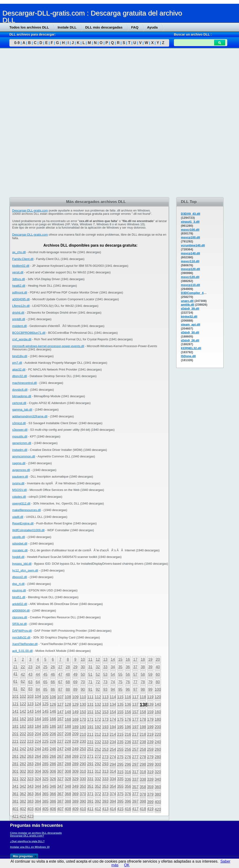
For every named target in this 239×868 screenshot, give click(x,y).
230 (83, 741)
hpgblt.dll (18, 557)
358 (143, 787)
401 (15, 809)
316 (128, 772)
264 (38, 756)
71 (90, 682)
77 (135, 682)
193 (105, 727)
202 (23, 734)
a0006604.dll (21, 610)
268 (68, 756)
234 (113, 742)
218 (143, 734)
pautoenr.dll (20, 477)
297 (135, 764)
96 (128, 689)
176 (128, 719)
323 (30, 779)
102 (23, 696)
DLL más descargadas (104, 27)
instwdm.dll (20, 450)
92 (98, 689)
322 (23, 779)
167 (60, 719)
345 (45, 786)
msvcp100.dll (190, 237)
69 (75, 682)
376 (128, 794)
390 (83, 801)
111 (90, 697)
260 (158, 749)
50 (83, 674)
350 (83, 786)
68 (68, 682)
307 (60, 771)
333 (105, 779)
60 (158, 674)
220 (158, 734)
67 (60, 682)
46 (53, 674)
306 (53, 771)
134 (113, 704)
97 (135, 689)
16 (128, 659)
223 (30, 741)
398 (143, 801)
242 (23, 749)
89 (75, 689)
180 (158, 719)
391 (90, 801)
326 (53, 779)
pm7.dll (17, 363)
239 (150, 742)
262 (23, 756)
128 (68, 704)
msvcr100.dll (190, 230)
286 (53, 764)
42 (23, 674)
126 (53, 704)
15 (120, 659)
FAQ (135, 27)
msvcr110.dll (190, 261)
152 (98, 712)
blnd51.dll (19, 597)
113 (105, 697)
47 (60, 674)
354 (113, 786)
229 (75, 741)
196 (128, 727)
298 (143, 764)
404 (38, 809)
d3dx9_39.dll (190, 309)
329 (75, 779)
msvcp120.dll (190, 269)
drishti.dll (18, 313)
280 (158, 757)
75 (120, 682)
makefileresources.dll (26, 510)
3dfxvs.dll (19, 279)
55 (120, 674)
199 (150, 727)
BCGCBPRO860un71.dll (29, 333)
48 (68, 674)
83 (30, 689)
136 (128, 704)
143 (30, 711)
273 (105, 757)
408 (68, 809)
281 (15, 764)
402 (23, 809)
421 (15, 816)
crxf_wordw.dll (22, 339)
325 (45, 779)
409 (75, 809)
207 (60, 734)
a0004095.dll (21, 299)
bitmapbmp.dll (22, 396)
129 (75, 704)
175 (120, 719)
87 (60, 689)
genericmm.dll (22, 443)
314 (113, 771)
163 (30, 719)
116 (128, 697)
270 (83, 756)
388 (68, 801)
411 (90, 809)
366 (53, 794)
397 (135, 801)
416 (128, 809)
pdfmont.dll (20, 292)
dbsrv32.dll (20, 376)
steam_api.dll (190, 325)
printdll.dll (19, 319)
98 (143, 689)
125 (45, 704)
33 (105, 667)
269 (75, 756)
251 (90, 749)
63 (30, 682)
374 (113, 794)
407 (60, 809)
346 (53, 786)
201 (15, 734)
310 (83, 771)
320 (158, 772)
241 (15, 749)
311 (90, 771)
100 (158, 689)
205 (45, 734)
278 (143, 757)
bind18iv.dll (20, 356)
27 (60, 667)
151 (90, 712)
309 (75, 771)
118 (143, 697)
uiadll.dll (18, 517)
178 (143, 719)
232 (98, 742)
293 (105, 764)
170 (83, 719)
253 (105, 749)
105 (45, 697)
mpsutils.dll (20, 436)
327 (60, 779)
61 (15, 681)
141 (15, 711)
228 (68, 741)
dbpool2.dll (20, 577)
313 (105, 771)
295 (120, 764)
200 (158, 727)
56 (128, 674)
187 (60, 726)
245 (45, 749)
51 (90, 674)
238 (143, 742)
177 (135, 719)
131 (90, 704)
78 (143, 682)
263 (30, 756)
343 (30, 786)
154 (113, 712)
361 (15, 794)
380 (158, 794)
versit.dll (18, 272)
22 (23, 667)
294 (113, 764)
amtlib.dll (188, 305)
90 (83, 689)
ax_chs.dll (19, 252)
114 (113, 697)
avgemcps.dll (21, 470)
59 (150, 674)
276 (128, 757)
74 (113, 682)
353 (105, 786)
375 (120, 794)
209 (75, 734)
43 (30, 674)
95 (120, 689)
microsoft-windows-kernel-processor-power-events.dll (48, 346)
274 (113, 757)
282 (23, 764)
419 (150, 809)
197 (135, 727)
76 (128, 682)
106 (53, 697)
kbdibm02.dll (21, 266)
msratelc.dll (20, 550)
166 (53, 719)
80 (158, 682)
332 (98, 779)
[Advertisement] (35, 123)
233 (105, 742)
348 (68, 786)
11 (90, 659)
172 (98, 719)
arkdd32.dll (20, 604)
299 (150, 764)
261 (15, 756)
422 (23, 816)
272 (98, 756)
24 (38, 667)
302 (23, 771)
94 (113, 689)
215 (120, 734)
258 (143, 749)
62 (23, 681)
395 (120, 801)
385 (45, 801)
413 (105, 809)
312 (98, 771)
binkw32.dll (189, 317)
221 (15, 741)
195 (120, 727)
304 (38, 771)
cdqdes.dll (19, 497)
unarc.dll (187, 301)
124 (38, 704)
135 (120, 704)
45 (45, 674)
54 (113, 674)
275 (120, 757)
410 (83, 809)
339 (150, 779)
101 (15, 696)
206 (53, 734)
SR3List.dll (19, 624)
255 (120, 749)
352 (98, 786)
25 (45, 667)
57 (135, 674)
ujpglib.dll (19, 537)
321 (15, 779)
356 (128, 786)
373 (105, 794)
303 (30, 771)
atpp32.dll (19, 369)
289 (75, 764)
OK (127, 865)
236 (128, 742)
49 (75, 674)
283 (30, 764)
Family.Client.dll (23, 259)
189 (75, 727)
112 (98, 697)
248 (68, 749)
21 (15, 667)
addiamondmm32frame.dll (30, 416)
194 (113, 727)
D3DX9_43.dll (190, 214)
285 (45, 764)
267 (60, 756)
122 (23, 704)
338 (143, 779)
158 (143, 712)
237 (135, 742)
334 (113, 779)
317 (135, 772)
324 (38, 779)
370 (83, 794)
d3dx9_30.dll (190, 332)
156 (128, 712)
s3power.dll (20, 430)
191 (90, 727)
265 (45, 756)
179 (150, 719)
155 (120, 712)
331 (90, 779)
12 (98, 659)
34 (113, 667)
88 (68, 689)
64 (38, 682)
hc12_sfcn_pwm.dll (25, 570)
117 (135, 697)
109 (75, 697)
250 (83, 749)
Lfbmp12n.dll (21, 306)
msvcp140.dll (190, 253)
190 (83, 727)
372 (98, 794)
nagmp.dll (19, 463)
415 (120, 809)
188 (68, 726)
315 (120, 772)
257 (135, 749)
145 (45, 711)
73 (105, 682)
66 (53, 682)
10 (83, 659)
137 (135, 704)
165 (45, 719)
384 (38, 801)
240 (158, 742)
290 (83, 764)
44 (38, 674)
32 (98, 667)
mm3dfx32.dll (21, 637)
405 (45, 809)
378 (143, 794)
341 (15, 786)
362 (23, 794)
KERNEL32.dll (191, 348)
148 (68, 712)
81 (15, 689)
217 (135, 734)
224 (38, 741)
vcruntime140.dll (193, 245)
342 (23, 786)
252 (98, 749)
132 (98, 704)
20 (158, 659)
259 (150, 749)
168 (68, 719)
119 (150, 697)
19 (150, 659)
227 (60, 741)
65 (45, 682)
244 (38, 749)
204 (38, 734)
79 (150, 682)
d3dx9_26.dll (190, 340)
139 (150, 704)
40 (158, 667)
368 (68, 794)
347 (60, 786)
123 (30, 704)
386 (53, 801)
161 (15, 719)
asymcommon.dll (24, 456)
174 (113, 719)
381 (15, 801)
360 (158, 787)
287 (60, 764)
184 (38, 726)
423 (30, 816)
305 (45, 771)
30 (83, 667)
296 (128, 764)
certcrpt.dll (19, 403)
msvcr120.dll (190, 277)
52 (98, 674)
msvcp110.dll (190, 285)
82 (23, 689)
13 (105, 659)
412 (98, 809)
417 (135, 809)
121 (15, 704)
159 (150, 712)
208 (68, 734)
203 (30, 734)
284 (38, 764)
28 (68, 667)
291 (90, 764)
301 (15, 771)
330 (83, 779)
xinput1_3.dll (190, 222)
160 (158, 712)
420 (158, 809)
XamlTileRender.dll (25, 644)
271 (90, 756)
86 (53, 689)
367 (60, 794)
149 (75, 712)
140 (158, 704)
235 (120, 742)
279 (150, 757)
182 (23, 726)
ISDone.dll (188, 356)
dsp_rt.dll (18, 584)
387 (60, 801)
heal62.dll (19, 286)
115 (120, 697)
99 (150, 689)
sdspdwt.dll (20, 543)
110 (83, 697)
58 (143, 674)
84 (38, 689)
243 (30, 749)
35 (120, 667)
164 (38, 719)
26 (53, 667)
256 (128, 749)
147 (60, 712)
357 (135, 787)
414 (113, 809)
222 (23, 741)
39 (150, 667)
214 (113, 734)
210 (83, 734)
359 (150, 787)
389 (75, 801)
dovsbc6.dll (20, 390)
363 (30, 794)
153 (105, 712)
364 (38, 794)
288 (68, 764)
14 (113, 659)
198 (143, 727)
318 (143, 772)
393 (105, 801)
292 (98, 764)
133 (105, 704)
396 (128, 801)
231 (90, 742)
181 (15, 726)
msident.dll (19, 326)
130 (83, 704)
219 (150, 734)
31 (90, 667)
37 (135, 667)
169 (75, 719)
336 (128, 779)
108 (68, 697)
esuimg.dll (19, 590)
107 (60, 697)
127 (60, 704)
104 (38, 696)
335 (120, 779)
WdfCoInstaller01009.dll (28, 530)
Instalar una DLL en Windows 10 (30, 847)
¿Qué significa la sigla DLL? (27, 841)
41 (15, 674)
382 (23, 801)
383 (30, 801)
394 (113, 801)
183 (30, 726)
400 (158, 802)
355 (120, 786)
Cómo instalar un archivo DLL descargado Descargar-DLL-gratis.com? (36, 834)
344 (38, 786)
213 (105, 734)
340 (158, 779)
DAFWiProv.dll (22, 631)
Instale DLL (67, 27)
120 (158, 697)
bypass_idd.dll (22, 564)
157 (135, 712)
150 (83, 712)
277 (135, 757)
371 (90, 794)
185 (45, 726)
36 (128, 667)
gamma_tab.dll (22, 410)
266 (53, 756)
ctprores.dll (20, 617)
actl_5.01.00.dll (22, 651)
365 (45, 794)
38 (143, 667)
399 (150, 802)
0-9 (17, 43)
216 (128, 734)
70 (83, 682)
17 (135, 659)
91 (90, 689)
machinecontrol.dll (24, 383)
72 (98, 682)
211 (90, 734)
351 (90, 786)
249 (75, 749)
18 (143, 659)
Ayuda (152, 27)
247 (60, 749)
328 (68, 779)
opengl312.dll (21, 503)
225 (45, 741)
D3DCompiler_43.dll (195, 293)
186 (53, 726)
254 (113, 749)
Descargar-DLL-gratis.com (30, 210)
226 (53, 741)
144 (38, 711)
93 (105, 689)
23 (30, 667)
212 (98, 734)
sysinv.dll (18, 483)
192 (98, 727)
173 (105, 719)
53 (105, 674)
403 (30, 809)
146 (53, 711)
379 (150, 794)
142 (23, 711)
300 (158, 764)
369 (75, 794)
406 (53, 809)
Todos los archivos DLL (29, 27)
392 (98, 801)
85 (45, 689)
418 (143, 809)
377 (135, 794)
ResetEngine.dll (23, 523)
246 (53, 749)
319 (150, 772)
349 (75, 786)
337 (135, 779)
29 (75, 667)
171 (90, 719)
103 (30, 696)
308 (68, 771)
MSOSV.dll (19, 490)
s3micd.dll (19, 423)
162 (23, 719)
